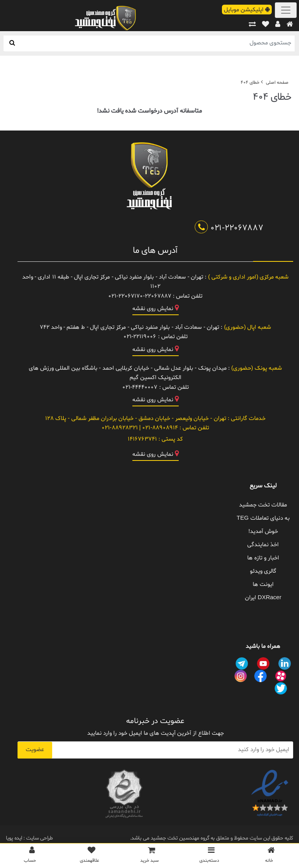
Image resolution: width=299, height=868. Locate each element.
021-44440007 (140, 387)
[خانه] (290, 25)
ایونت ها (263, 585)
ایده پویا (14, 838)
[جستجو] (12, 43)
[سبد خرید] (149, 857)
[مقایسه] (252, 25)
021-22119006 (140, 337)
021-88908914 (159, 428)
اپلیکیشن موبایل (247, 10)
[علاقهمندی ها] (266, 25)
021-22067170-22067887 (140, 296)
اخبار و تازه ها (263, 558)
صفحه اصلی (277, 83)
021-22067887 (229, 228)
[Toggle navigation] (286, 10)
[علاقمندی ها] (90, 857)
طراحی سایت (39, 838)
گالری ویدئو (263, 571)
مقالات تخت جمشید (263, 505)
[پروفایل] (278, 25)
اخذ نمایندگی (263, 545)
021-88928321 (120, 428)
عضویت (35, 750)
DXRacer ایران (263, 598)
